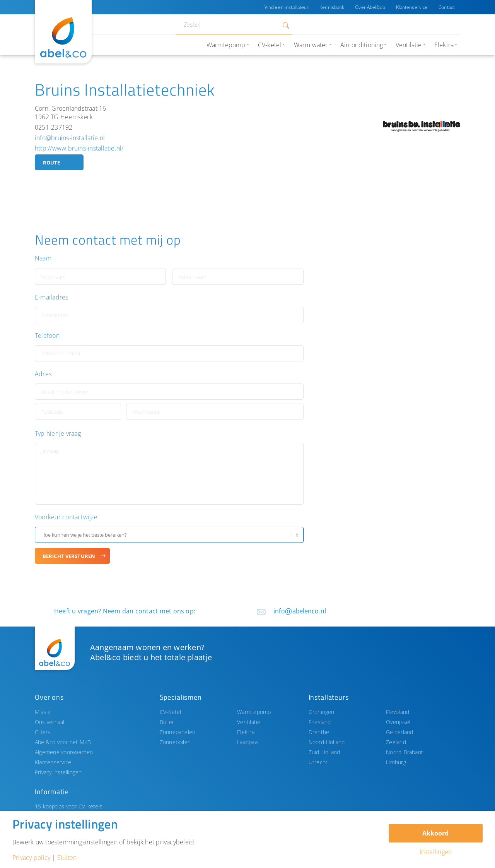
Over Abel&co (370, 7)
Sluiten (67, 858)
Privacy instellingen (58, 772)
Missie (43, 712)
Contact (447, 7)
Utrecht (318, 762)
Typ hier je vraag (58, 434)
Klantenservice (412, 7)
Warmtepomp (254, 712)
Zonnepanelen (178, 732)
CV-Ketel (171, 712)
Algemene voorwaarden (64, 752)
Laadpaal (248, 742)
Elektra (246, 732)
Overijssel (398, 722)
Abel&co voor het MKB (63, 742)
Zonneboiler (175, 742)
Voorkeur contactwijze (66, 517)
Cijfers (43, 732)
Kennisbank (332, 7)
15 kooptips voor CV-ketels (69, 806)
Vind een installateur (287, 7)
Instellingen (436, 852)
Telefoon (47, 336)
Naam (43, 258)
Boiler (167, 722)
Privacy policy (31, 858)
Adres (43, 374)
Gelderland (399, 732)
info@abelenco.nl (300, 611)
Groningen (322, 712)
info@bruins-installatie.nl (70, 138)
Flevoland (398, 712)
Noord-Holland (327, 742)
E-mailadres (52, 297)
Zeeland (396, 742)
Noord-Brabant (405, 752)
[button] (398, 325)
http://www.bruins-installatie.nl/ (79, 148)
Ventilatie (249, 722)
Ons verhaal (50, 722)
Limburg (396, 762)
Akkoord (435, 833)
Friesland (320, 722)
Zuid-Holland (324, 752)
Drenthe (319, 732)
